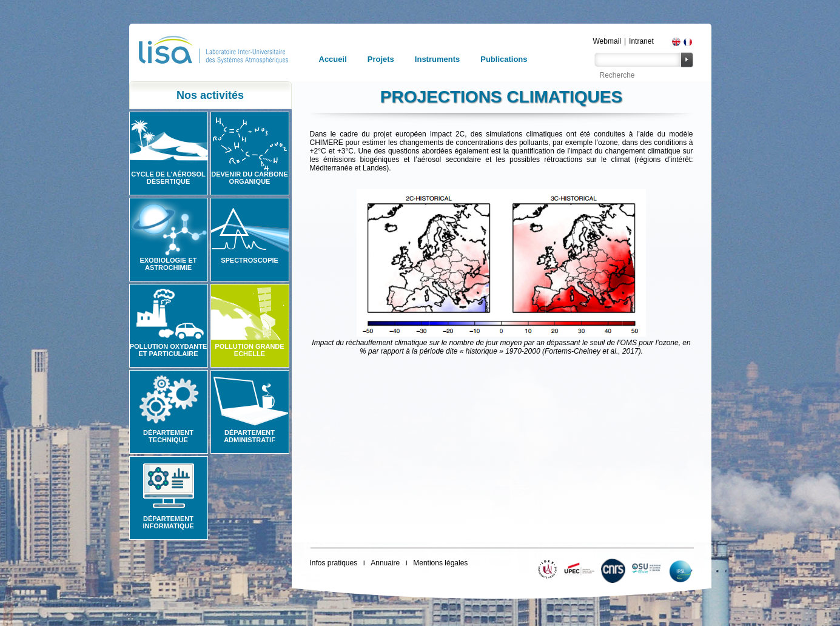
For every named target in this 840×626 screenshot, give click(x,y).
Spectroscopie (250, 260)
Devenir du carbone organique (250, 178)
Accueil (333, 59)
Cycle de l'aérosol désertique (168, 178)
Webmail (607, 41)
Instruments (437, 59)
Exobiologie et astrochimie (168, 264)
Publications (504, 59)
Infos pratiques (334, 563)
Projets (381, 59)
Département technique (168, 436)
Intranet (641, 41)
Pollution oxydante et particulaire (169, 350)
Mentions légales (440, 563)
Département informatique (168, 522)
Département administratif (250, 436)
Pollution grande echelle (249, 350)
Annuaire (385, 563)
